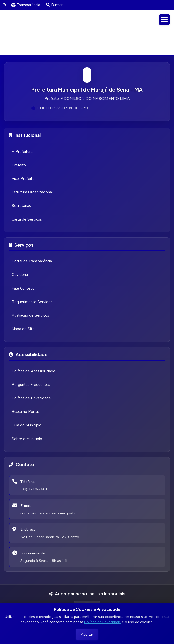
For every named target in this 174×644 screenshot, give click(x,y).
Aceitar (87, 634)
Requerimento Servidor (32, 302)
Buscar (54, 5)
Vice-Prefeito (23, 179)
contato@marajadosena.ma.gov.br (48, 513)
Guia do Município (26, 425)
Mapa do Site (23, 329)
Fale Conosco (23, 288)
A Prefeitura (22, 152)
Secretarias (21, 206)
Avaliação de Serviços (30, 315)
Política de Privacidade (103, 622)
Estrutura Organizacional (32, 192)
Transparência (25, 5)
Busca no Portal (25, 412)
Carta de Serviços (27, 219)
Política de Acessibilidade (33, 371)
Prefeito (19, 165)
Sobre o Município (27, 439)
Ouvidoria (20, 275)
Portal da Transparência (32, 261)
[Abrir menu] (164, 20)
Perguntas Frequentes (31, 385)
